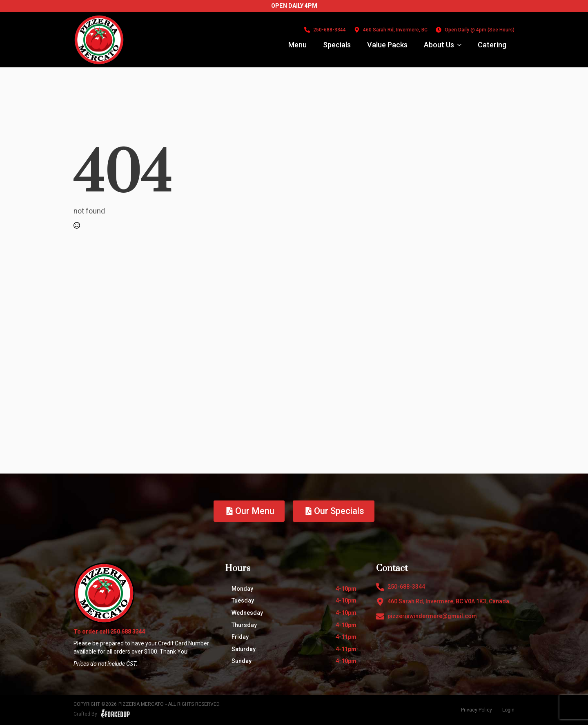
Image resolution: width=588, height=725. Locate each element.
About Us (439, 45)
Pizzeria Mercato (141, 704)
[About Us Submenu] (462, 45)
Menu (297, 45)
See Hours (501, 30)
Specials (337, 45)
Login (508, 710)
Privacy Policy (477, 710)
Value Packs (387, 45)
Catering (492, 45)
